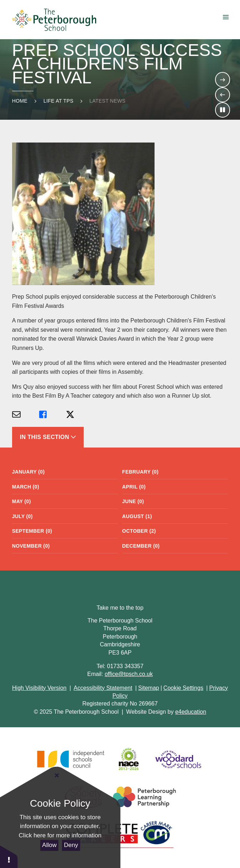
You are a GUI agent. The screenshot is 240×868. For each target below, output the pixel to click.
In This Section (48, 437)
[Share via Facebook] (53, 415)
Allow (49, 845)
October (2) (139, 531)
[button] (9, 856)
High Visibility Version (39, 688)
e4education (191, 712)
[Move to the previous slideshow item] (223, 95)
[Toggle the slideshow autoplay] (223, 110)
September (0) (32, 531)
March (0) (26, 487)
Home (20, 101)
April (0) (134, 487)
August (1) (137, 516)
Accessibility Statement (103, 688)
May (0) (22, 501)
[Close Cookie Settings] (57, 776)
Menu (220, 17)
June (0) (133, 501)
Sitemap (149, 688)
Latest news (107, 101)
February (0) (140, 472)
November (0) (31, 546)
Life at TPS (58, 101)
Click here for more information (60, 835)
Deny (71, 845)
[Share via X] (79, 415)
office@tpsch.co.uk (129, 674)
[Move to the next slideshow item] (223, 79)
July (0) (22, 516)
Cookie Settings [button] (183, 688)
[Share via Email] (26, 415)
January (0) (28, 472)
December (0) (141, 546)
